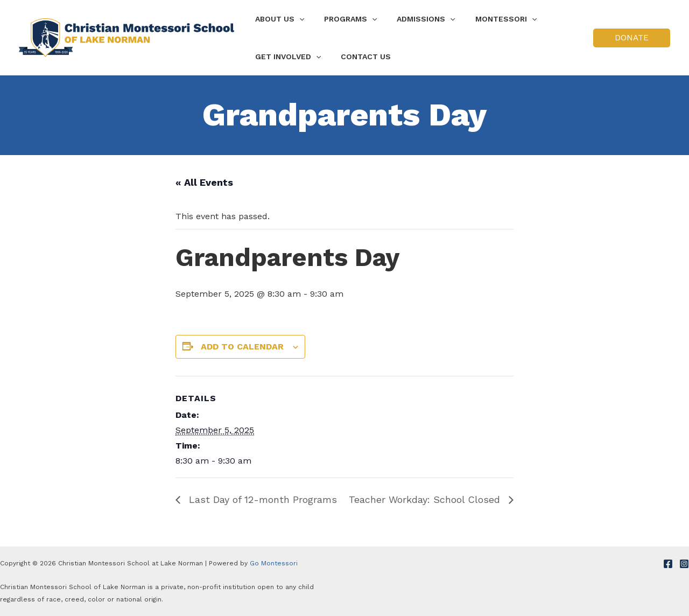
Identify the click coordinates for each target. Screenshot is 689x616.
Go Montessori (274, 563)
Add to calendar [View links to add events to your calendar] (242, 346)
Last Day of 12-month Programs (261, 499)
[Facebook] (668, 564)
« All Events (204, 182)
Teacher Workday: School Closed (426, 499)
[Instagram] (684, 564)
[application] (297, 19)
